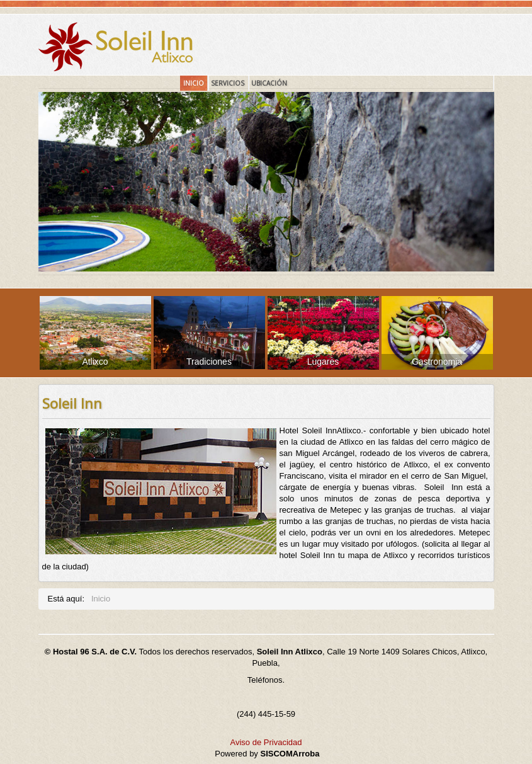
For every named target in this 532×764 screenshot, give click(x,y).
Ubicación (269, 83)
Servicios (228, 83)
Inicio (194, 83)
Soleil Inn (72, 403)
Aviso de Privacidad (266, 742)
